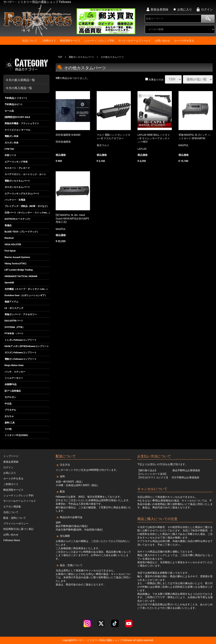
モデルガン (10, 397)
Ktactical (9, 238)
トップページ (11, 456)
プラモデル (10, 410)
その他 (8, 429)
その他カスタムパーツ (112, 57)
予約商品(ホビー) (13, 104)
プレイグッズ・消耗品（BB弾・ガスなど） (27, 206)
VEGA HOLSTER (13, 245)
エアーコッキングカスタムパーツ (22, 194)
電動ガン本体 (12, 136)
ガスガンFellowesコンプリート (21, 353)
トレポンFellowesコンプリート (21, 340)
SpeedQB (9, 283)
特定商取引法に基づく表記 (18, 529)
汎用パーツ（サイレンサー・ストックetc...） (27, 213)
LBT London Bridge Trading (19, 270)
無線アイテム (12, 302)
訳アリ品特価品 (13, 391)
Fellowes (127, 640)
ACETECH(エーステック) (17, 219)
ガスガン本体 (12, 143)
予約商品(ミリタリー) (16, 98)
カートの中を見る (184, 41)
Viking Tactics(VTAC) (16, 264)
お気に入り (185, 9)
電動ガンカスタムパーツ (17, 181)
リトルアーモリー (14, 378)
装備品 (8, 225)
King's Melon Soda (14, 365)
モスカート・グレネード (17, 168)
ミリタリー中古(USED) (16, 436)
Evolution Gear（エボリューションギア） (26, 295)
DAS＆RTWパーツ (14, 321)
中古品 (8, 404)
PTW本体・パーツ (14, 334)
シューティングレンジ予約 (99, 41)
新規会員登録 (159, 9)
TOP (60, 57)
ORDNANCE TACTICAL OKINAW (21, 276)
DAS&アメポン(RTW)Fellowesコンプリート (27, 346)
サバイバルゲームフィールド (135, 41)
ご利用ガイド (49, 41)
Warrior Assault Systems (17, 257)
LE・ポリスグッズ (14, 308)
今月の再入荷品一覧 (19, 88)
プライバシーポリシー (16, 524)
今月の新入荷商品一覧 (25, 80)
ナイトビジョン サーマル (18, 130)
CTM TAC (10, 149)
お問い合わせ (162, 41)
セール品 (9, 111)
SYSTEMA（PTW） (15, 327)
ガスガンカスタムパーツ (17, 187)
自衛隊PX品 (11, 384)
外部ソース (10, 155)
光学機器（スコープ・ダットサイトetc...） (27, 289)
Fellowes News (12, 540)
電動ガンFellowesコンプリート (21, 359)
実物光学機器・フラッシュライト (22, 123)
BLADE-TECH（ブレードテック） (22, 232)
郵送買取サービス (70, 41)
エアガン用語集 (12, 507)
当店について (30, 41)
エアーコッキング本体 (16, 162)
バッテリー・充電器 (15, 200)
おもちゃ (9, 416)
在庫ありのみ (154, 80)
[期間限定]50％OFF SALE (17, 117)
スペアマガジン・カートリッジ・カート (25, 175)
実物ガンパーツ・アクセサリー (21, 314)
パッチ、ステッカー (15, 372)
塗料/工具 (10, 423)
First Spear (10, 251)
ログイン (207, 9)
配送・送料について (15, 518)
